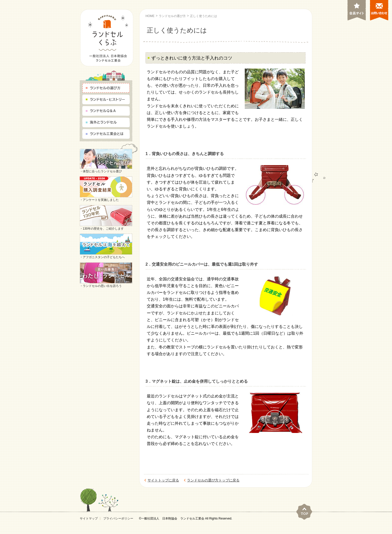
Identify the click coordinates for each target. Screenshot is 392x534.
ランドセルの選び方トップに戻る (213, 480)
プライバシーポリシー (118, 518)
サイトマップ (89, 518)
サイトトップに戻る (163, 480)
